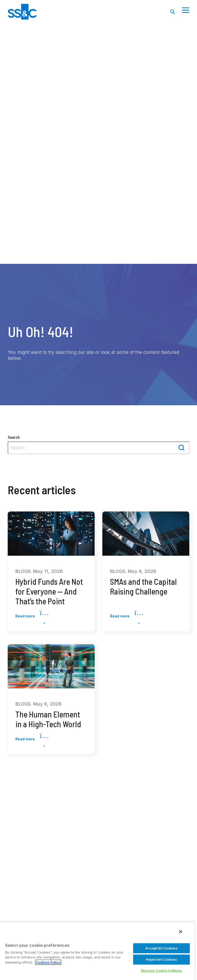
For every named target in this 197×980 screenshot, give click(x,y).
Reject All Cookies (161, 959)
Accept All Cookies (161, 948)
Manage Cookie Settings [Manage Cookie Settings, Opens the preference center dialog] (162, 970)
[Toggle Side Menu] (186, 10)
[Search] (173, 12)
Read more (32, 616)
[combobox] (98, 448)
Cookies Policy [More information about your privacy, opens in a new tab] (48, 962)
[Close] (181, 932)
